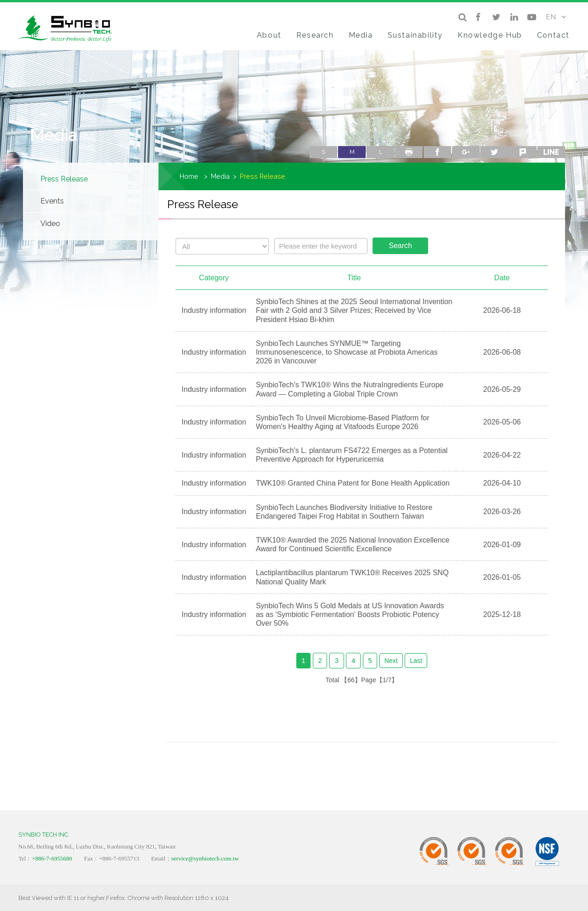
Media (361, 35)
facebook (437, 152)
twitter (494, 152)
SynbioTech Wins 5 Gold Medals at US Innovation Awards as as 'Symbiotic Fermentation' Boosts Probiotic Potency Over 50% (350, 614)
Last (416, 661)
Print (409, 152)
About (269, 35)
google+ (466, 152)
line (551, 152)
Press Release (64, 179)
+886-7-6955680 (52, 858)
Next (391, 661)
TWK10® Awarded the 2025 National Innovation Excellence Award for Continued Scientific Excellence (353, 544)
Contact (553, 35)
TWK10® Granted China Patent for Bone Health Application (353, 483)
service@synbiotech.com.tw (205, 858)
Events (52, 201)
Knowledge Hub (490, 35)
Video (50, 224)
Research (315, 35)
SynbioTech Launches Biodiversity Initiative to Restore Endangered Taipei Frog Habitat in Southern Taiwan (344, 512)
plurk (523, 152)
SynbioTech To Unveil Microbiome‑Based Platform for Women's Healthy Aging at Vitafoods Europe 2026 (343, 422)
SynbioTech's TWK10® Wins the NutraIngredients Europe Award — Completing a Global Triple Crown (350, 389)
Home (189, 176)
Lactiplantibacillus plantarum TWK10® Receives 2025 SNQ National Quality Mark (352, 577)
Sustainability (415, 35)
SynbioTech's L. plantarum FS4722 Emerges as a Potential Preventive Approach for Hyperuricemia (352, 455)
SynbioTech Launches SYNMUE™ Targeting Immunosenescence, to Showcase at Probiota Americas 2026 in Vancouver (347, 352)
